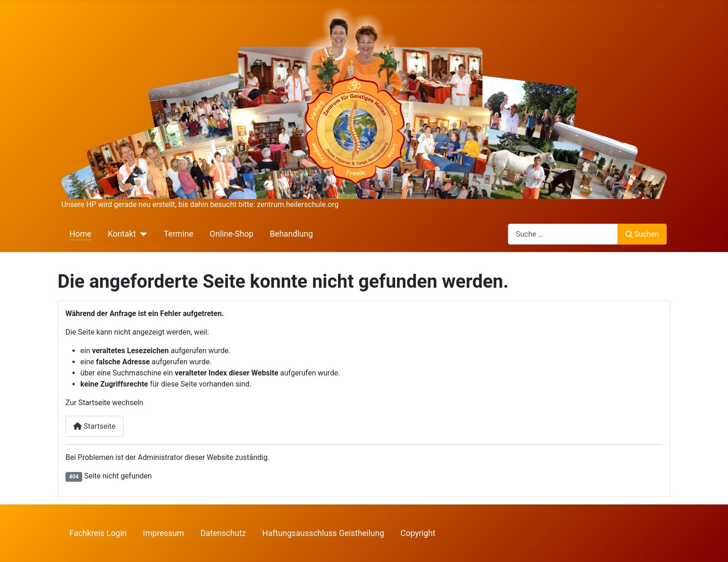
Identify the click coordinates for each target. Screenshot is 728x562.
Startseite (94, 426)
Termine (179, 234)
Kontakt (122, 234)
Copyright (418, 533)
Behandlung (291, 234)
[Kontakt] (142, 234)
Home (81, 234)
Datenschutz (223, 533)
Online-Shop (232, 234)
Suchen (642, 234)
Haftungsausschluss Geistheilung (323, 533)
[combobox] (563, 234)
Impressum (164, 533)
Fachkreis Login (98, 533)
